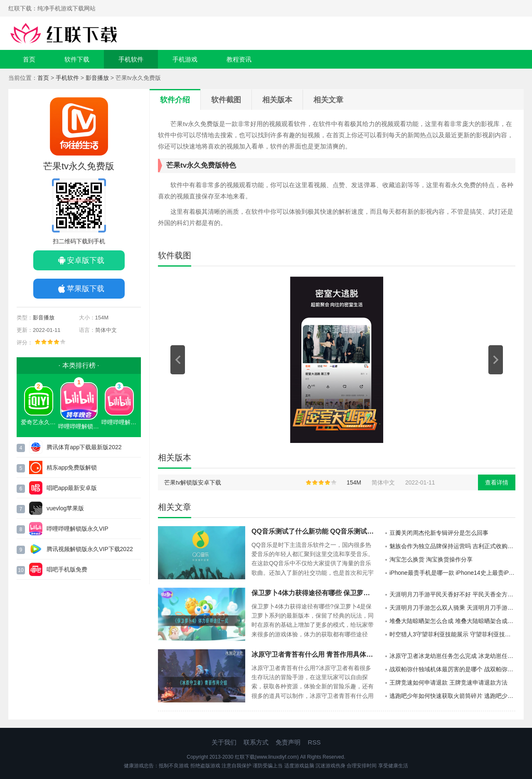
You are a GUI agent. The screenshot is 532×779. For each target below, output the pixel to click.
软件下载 (77, 59)
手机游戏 (185, 59)
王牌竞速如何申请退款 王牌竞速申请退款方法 (448, 683)
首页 (29, 59)
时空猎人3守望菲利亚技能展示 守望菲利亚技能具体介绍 (452, 634)
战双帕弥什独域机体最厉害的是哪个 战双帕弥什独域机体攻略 (452, 669)
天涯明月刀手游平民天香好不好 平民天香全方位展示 (452, 594)
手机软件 (131, 59)
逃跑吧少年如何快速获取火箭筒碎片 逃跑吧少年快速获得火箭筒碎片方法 (452, 696)
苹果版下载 (86, 289)
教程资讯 (239, 59)
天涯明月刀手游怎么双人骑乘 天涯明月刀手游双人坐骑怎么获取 (452, 608)
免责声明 (288, 742)
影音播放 (97, 78)
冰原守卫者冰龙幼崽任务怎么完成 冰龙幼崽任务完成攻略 (452, 656)
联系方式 (256, 742)
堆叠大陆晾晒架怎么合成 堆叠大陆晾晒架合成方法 (452, 621)
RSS (314, 742)
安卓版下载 (86, 260)
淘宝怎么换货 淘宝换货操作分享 (431, 559)
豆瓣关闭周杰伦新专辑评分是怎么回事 (439, 533)
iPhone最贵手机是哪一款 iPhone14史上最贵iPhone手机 (452, 573)
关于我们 (224, 742)
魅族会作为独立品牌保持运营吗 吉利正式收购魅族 (452, 546)
